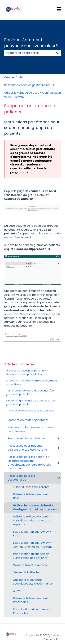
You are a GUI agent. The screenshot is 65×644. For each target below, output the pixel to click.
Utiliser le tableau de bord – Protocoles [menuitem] (32, 600)
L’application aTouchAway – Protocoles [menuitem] (32, 611)
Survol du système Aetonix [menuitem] (31, 487)
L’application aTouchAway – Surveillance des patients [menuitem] (32, 556)
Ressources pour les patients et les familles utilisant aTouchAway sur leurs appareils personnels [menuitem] (29, 463)
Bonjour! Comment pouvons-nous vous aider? (31, 43)
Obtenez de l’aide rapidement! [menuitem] (29, 420)
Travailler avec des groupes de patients (30, 411)
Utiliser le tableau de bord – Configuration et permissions (32, 95)
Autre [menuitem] (17, 591)
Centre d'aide (13, 77)
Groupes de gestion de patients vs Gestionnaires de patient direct (27, 372)
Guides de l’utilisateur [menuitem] (27, 572)
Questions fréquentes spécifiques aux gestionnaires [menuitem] (33, 582)
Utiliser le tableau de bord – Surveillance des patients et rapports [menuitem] (32, 520)
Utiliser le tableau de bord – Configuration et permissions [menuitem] (35, 507)
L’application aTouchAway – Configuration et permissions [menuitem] (33, 545)
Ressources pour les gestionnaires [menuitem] (21, 478)
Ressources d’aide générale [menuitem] (26, 438)
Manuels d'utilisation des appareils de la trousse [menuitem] (31, 429)
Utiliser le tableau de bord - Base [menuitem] (32, 496)
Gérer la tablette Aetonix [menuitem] (30, 565)
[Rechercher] (58, 53)
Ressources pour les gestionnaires (27, 85)
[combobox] (29, 53)
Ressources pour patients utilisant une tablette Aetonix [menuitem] (27, 448)
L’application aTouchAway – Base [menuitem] (32, 534)
